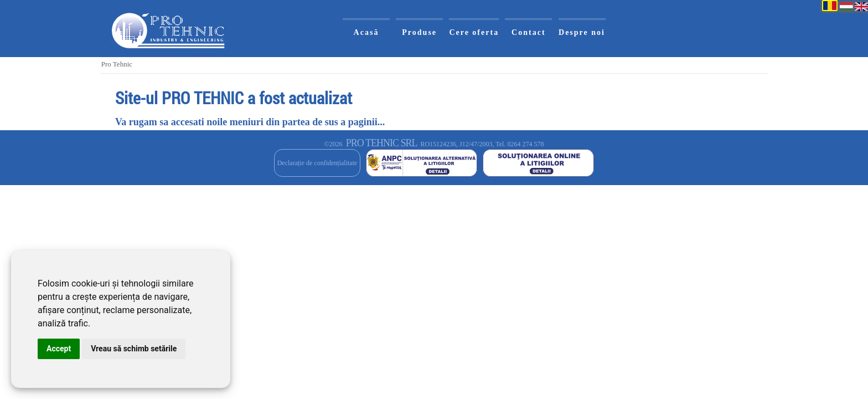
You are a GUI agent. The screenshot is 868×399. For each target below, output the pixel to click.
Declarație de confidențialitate (317, 163)
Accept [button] (59, 349)
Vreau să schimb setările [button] (134, 349)
